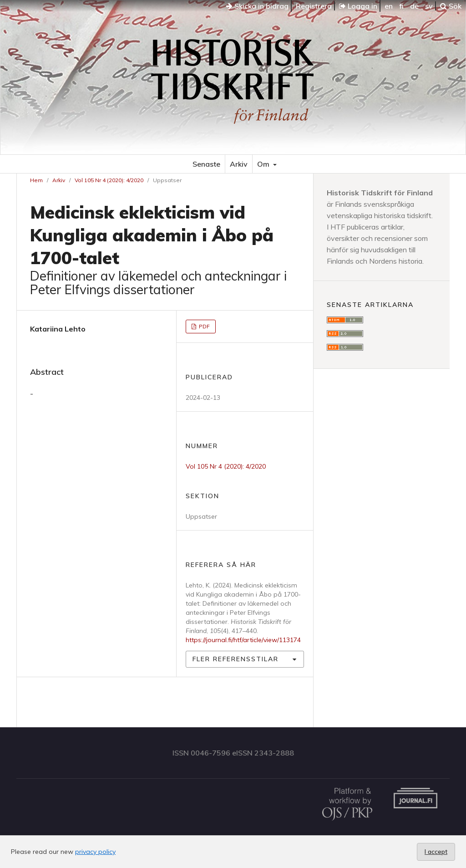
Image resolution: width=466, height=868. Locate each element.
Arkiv (239, 164)
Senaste (206, 164)
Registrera (314, 6)
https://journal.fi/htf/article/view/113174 (243, 640)
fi (401, 6)
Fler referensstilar (236, 659)
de (414, 6)
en (389, 6)
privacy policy (95, 852)
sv (429, 6)
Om (264, 164)
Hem (36, 180)
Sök (451, 6)
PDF (204, 326)
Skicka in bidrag (257, 6)
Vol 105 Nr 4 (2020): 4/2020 (109, 180)
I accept (436, 852)
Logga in (358, 6)
